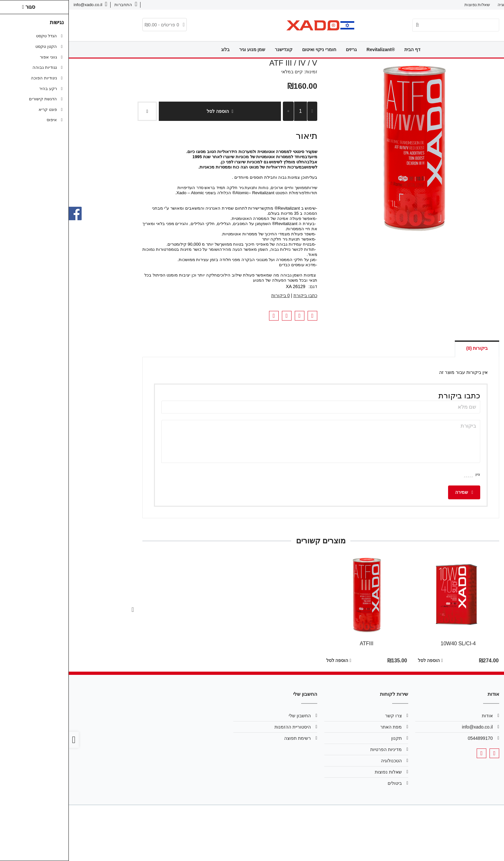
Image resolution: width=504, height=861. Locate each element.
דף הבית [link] (344, 50)
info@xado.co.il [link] (409, 727)
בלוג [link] (157, 50)
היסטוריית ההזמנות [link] (224, 727)
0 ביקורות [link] (212, 295)
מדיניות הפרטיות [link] (317, 749)
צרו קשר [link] (464, 5)
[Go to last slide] (440, 610)
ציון (409, 474)
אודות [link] (484, 5)
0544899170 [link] (411, 738)
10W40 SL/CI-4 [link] (389, 643)
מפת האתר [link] (322, 727)
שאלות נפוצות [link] (409, 5)
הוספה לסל (151, 111)
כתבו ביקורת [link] (237, 295)
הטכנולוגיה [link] (439, 5)
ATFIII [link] (298, 643)
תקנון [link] (328, 738)
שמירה (395, 492)
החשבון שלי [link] (231, 716)
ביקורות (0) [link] (408, 348)
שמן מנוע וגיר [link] (184, 50)
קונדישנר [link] (215, 50)
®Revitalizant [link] (312, 50)
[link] (57, 5)
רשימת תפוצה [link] (229, 738)
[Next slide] (64, 610)
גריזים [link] (283, 50)
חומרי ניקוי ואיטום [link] (250, 50)
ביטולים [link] (326, 783)
